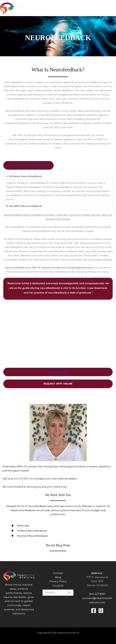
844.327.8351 (22, 479)
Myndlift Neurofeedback (25, 207)
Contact (58, 573)
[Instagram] (101, 610)
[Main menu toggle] (113, 8)
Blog (58, 577)
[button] (58, 177)
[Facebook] (94, 610)
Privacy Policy (58, 581)
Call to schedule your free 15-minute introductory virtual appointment (48, 268)
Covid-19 (58, 586)
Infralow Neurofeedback (25, 177)
